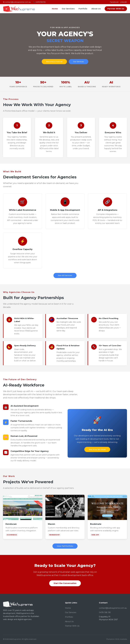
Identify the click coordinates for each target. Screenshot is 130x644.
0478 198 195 (105, 612)
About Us (96, 9)
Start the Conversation (65, 583)
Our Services (68, 9)
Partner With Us (116, 9)
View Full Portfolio (65, 546)
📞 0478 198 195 (39, 2)
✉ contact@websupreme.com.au (17, 2)
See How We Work (97, 449)
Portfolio (83, 9)
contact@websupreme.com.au (113, 608)
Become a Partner (54, 62)
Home (55, 9)
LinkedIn (124, 2)
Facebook (114, 2)
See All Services (65, 275)
